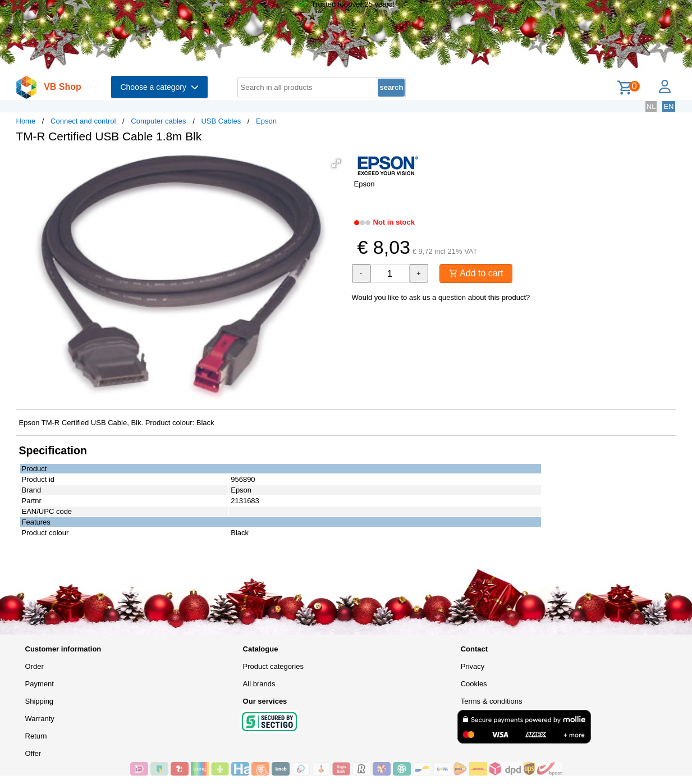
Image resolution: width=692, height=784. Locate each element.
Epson (266, 121)
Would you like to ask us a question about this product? (441, 297)
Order (35, 666)
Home (26, 121)
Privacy (473, 666)
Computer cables (158, 121)
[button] (336, 163)
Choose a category (159, 87)
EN (668, 106)
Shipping (40, 701)
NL (651, 106)
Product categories (273, 666)
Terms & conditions (492, 701)
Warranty (40, 719)
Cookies (474, 684)
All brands (259, 684)
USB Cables (221, 121)
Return (36, 736)
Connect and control (83, 121)
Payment (40, 684)
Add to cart (476, 273)
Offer (33, 753)
